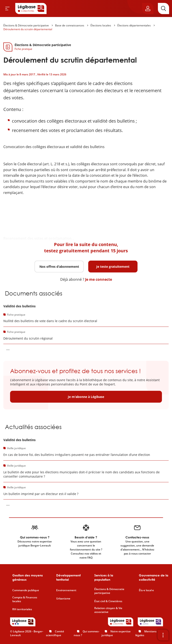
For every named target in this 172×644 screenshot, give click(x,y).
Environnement (66, 590)
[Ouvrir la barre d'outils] (163, 635)
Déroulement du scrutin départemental (28, 29)
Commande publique (26, 590)
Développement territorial (68, 577)
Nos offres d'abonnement (59, 267)
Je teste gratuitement (113, 267)
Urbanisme (63, 599)
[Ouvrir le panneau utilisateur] (148, 9)
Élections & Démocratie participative (26, 25)
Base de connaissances (70, 25)
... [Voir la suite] (8, 349)
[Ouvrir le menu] (7, 9)
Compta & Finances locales (25, 599)
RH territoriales (22, 609)
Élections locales (101, 25)
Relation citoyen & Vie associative (108, 610)
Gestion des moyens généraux (28, 577)
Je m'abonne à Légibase (86, 397)
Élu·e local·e (146, 590)
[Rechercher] (163, 9)
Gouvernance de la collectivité (154, 577)
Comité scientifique (55, 633)
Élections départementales (134, 25)
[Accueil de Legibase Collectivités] (31, 9)
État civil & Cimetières (108, 601)
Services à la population (104, 577)
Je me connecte (99, 279)
